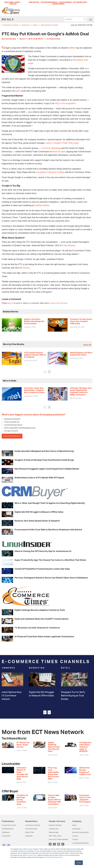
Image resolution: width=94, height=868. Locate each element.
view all (87, 345)
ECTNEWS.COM (80, 2)
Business (26, 25)
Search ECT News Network (58, 839)
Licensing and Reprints (80, 843)
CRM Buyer (6, 832)
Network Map (54, 832)
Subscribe (29, 836)
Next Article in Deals (49, 25)
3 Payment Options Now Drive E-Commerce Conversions (14, 695)
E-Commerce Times (10, 25)
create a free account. (59, 303)
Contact (75, 839)
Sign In (13, 4)
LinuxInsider (6, 836)
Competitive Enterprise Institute (50, 172)
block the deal (59, 152)
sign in (11, 303)
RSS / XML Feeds (55, 836)
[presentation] (45, 372)
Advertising (76, 829)
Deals (35, 25)
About (74, 825)
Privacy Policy (32, 855)
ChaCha (26, 268)
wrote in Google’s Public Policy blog (62, 143)
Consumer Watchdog (51, 148)
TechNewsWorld (7, 829)
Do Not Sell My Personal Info (54, 857)
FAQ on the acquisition (65, 103)
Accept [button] (79, 863)
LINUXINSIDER (65, 2)
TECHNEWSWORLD (49, 2)
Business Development (80, 832)
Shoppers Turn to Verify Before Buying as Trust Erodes (78, 695)
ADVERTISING (58, 4)
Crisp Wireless (69, 245)
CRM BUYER (34, 2)
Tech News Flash (31, 829)
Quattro (17, 91)
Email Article (53, 39)
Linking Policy (54, 829)
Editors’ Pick (30, 832)
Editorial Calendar (55, 825)
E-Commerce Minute (33, 825)
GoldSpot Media (42, 205)
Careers (75, 836)
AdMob (72, 48)
